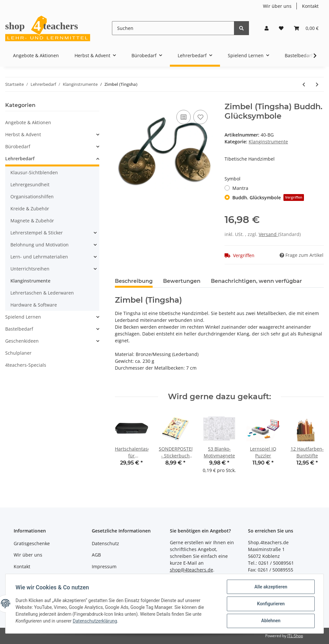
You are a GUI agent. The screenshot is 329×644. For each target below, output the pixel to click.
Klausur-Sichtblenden (34, 172)
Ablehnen (270, 621)
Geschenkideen (22, 341)
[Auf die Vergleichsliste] (184, 117)
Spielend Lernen (23, 317)
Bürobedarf (18, 146)
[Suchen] (173, 28)
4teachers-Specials (26, 365)
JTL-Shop (295, 636)
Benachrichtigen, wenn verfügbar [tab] (256, 281)
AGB (96, 555)
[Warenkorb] (306, 28)
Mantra (240, 188)
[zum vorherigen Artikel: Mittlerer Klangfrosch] (304, 84)
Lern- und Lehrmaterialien (39, 257)
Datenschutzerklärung (95, 621)
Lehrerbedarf (20, 158)
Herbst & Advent (23, 134)
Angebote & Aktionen (28, 122)
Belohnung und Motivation (40, 245)
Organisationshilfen (32, 197)
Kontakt (310, 6)
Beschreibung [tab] (134, 281)
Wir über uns (277, 6)
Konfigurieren (270, 604)
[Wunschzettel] (281, 28)
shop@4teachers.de (192, 570)
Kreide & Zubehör (30, 209)
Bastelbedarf (19, 329)
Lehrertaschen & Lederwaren (42, 293)
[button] (267, 28)
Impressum (104, 566)
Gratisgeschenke (32, 543)
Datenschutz (105, 543)
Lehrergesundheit (30, 184)
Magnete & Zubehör (32, 221)
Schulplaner (18, 353)
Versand (268, 234)
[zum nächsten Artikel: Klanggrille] (317, 84)
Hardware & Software (34, 305)
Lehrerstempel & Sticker (37, 233)
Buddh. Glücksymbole (268, 197)
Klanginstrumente (268, 142)
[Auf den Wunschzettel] (200, 117)
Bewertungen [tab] (182, 281)
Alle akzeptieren (270, 587)
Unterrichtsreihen (30, 269)
